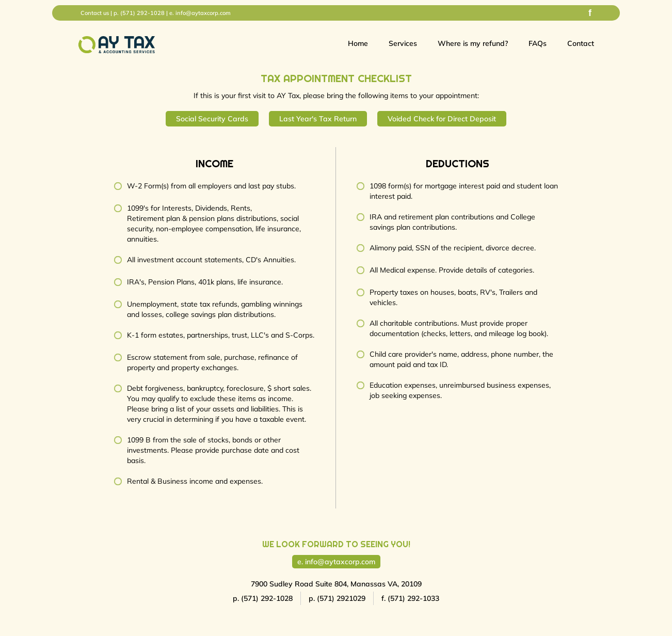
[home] (117, 45)
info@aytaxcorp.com (203, 13)
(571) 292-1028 (142, 13)
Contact (581, 43)
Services (403, 43)
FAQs (538, 43)
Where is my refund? (473, 43)
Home (358, 43)
